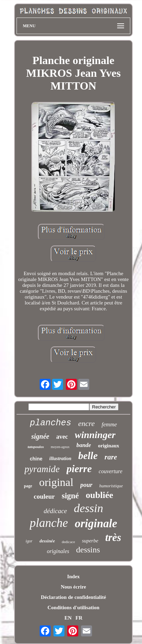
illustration (60, 459)
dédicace (55, 511)
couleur (44, 496)
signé (70, 496)
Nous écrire (73, 587)
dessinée (47, 541)
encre (87, 423)
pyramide (42, 469)
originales (58, 551)
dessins (88, 550)
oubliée (99, 495)
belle (88, 456)
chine (36, 459)
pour (86, 485)
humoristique (111, 486)
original (56, 482)
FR (79, 618)
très (113, 537)
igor (29, 541)
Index (74, 577)
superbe (90, 541)
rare (111, 457)
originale (96, 523)
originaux (109, 446)
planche (49, 523)
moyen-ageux (60, 447)
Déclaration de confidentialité (73, 597)
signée (40, 436)
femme (109, 424)
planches (51, 423)
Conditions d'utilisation (73, 607)
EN (68, 618)
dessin (88, 508)
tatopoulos (36, 447)
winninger (95, 435)
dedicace (68, 542)
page (28, 486)
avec (62, 437)
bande (84, 445)
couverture (110, 471)
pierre (79, 469)
